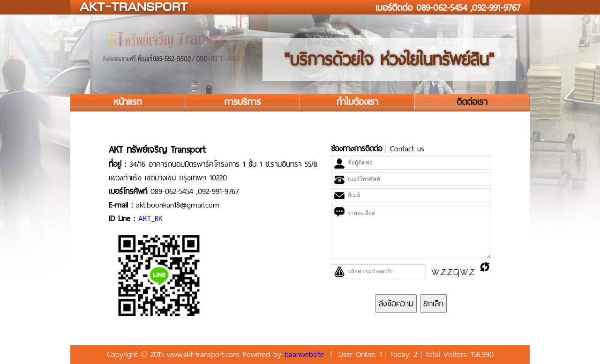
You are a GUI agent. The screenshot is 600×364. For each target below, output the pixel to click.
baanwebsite (304, 354)
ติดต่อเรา (472, 102)
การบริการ (242, 102)
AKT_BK (150, 219)
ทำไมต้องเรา (357, 102)
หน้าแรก (127, 102)
